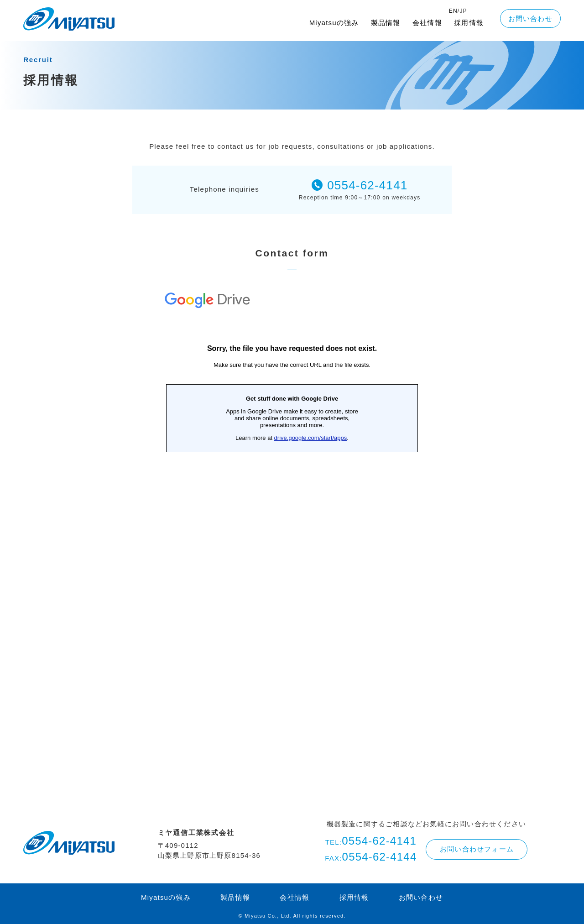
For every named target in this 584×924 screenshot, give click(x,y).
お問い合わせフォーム (477, 849)
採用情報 (469, 23)
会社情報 (427, 23)
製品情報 (386, 23)
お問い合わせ (530, 18)
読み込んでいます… (292, 527)
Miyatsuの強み (334, 23)
